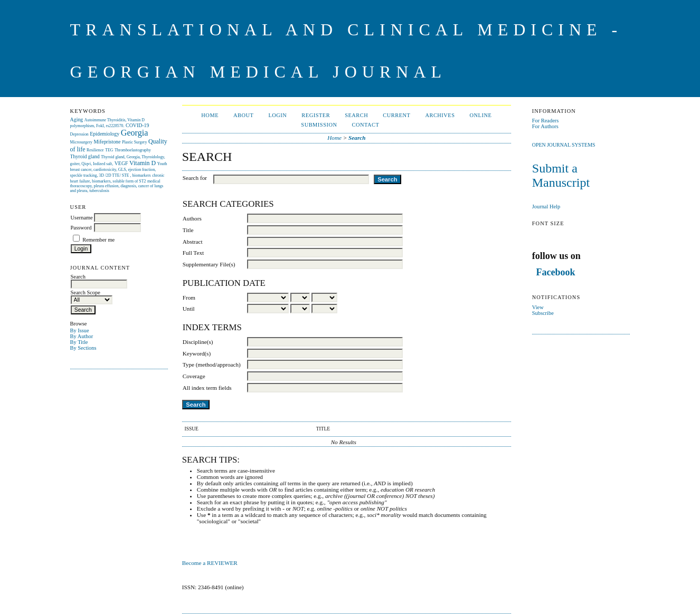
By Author (82, 336)
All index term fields (207, 388)
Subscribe (543, 313)
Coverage (194, 376)
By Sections (83, 348)
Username (82, 218)
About (243, 115)
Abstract (193, 242)
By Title (79, 342)
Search (356, 115)
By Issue (80, 330)
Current (396, 115)
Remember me (98, 240)
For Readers (546, 121)
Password (81, 228)
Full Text (193, 253)
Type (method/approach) (212, 364)
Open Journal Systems (564, 145)
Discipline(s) (198, 342)
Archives (440, 115)
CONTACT (365, 125)
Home (210, 115)
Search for (195, 178)
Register (316, 115)
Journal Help (546, 207)
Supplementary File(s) (209, 264)
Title (188, 230)
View (538, 307)
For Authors (545, 126)
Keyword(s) (197, 353)
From (189, 298)
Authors (192, 218)
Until (189, 309)
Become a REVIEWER (211, 563)
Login (277, 115)
